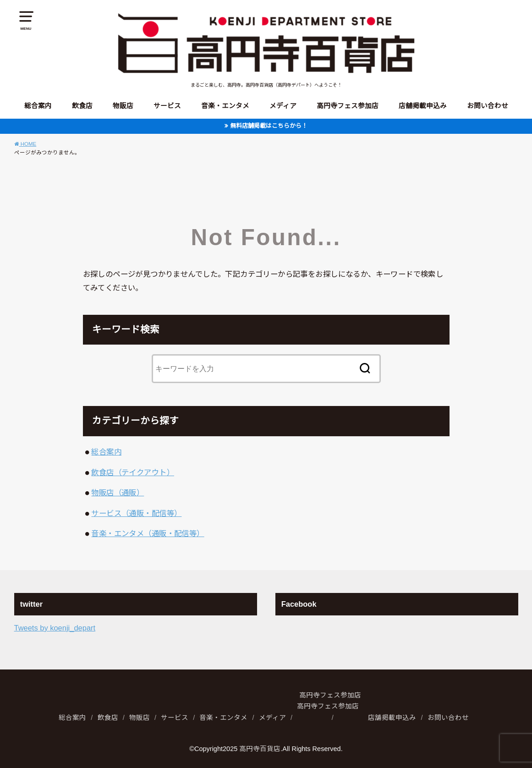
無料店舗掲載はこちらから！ (269, 126)
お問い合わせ (488, 106)
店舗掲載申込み (423, 106)
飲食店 (82, 106)
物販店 (123, 106)
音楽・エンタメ (225, 106)
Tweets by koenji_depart (55, 628)
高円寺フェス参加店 (348, 106)
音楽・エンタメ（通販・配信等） (148, 533)
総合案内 (38, 106)
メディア (283, 106)
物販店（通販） (118, 493)
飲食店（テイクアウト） (133, 472)
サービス (167, 106)
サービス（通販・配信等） (136, 513)
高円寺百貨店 (260, 749)
